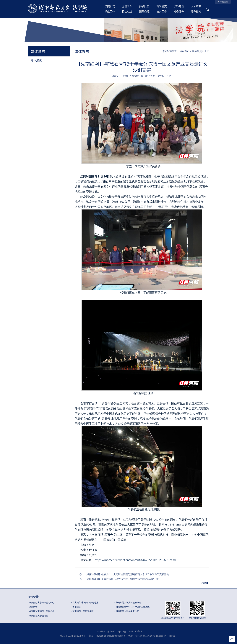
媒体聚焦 (36, 60)
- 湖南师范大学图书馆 (38, 616)
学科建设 (179, 6)
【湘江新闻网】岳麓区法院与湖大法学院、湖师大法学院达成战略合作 (122, 579)
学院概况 (110, 6)
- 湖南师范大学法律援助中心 (128, 602)
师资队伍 (144, 6)
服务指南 (196, 11)
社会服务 (179, 11)
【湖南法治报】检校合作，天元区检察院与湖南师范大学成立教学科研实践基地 (127, 574)
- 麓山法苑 (76, 607)
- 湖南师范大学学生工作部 (127, 611)
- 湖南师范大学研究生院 (82, 611)
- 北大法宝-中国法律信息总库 (85, 602)
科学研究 (162, 6)
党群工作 (127, 6)
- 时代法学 (33, 607)
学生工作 (110, 11)
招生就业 (127, 11)
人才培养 (196, 6)
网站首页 (185, 51)
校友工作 (162, 11)
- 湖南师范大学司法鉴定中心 (41, 602)
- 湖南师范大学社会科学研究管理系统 (132, 607)
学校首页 (224, 2)
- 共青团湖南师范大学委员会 (41, 611)
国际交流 (144, 11)
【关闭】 (204, 583)
